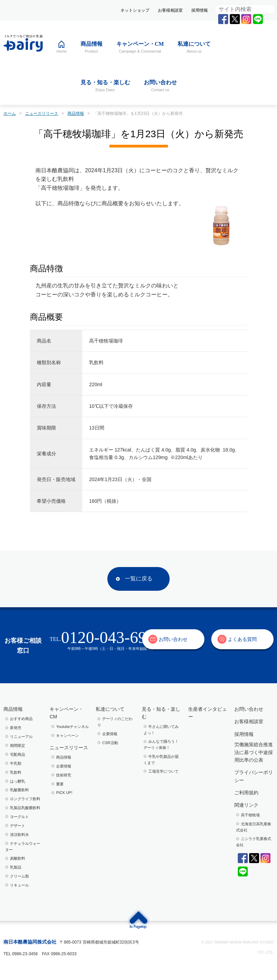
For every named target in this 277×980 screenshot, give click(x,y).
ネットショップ (135, 10)
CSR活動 (110, 743)
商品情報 (13, 709)
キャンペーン (67, 736)
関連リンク (246, 805)
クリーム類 (19, 876)
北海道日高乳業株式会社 (254, 827)
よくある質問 (242, 639)
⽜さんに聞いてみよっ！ (161, 730)
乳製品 (16, 867)
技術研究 (64, 775)
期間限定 (18, 745)
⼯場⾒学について (163, 771)
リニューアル (21, 737)
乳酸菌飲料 (19, 790)
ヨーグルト (19, 817)
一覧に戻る (139, 579)
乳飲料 (16, 772)
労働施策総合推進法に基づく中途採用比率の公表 (254, 752)
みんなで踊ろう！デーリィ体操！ (161, 744)
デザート (18, 826)
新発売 (16, 728)
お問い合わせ (173, 639)
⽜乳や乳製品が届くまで (161, 760)
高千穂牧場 (250, 815)
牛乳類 (16, 763)
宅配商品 (18, 754)
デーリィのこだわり (115, 722)
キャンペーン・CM (66, 713)
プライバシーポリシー (254, 776)
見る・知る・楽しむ (161, 713)
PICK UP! (64, 793)
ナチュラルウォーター (23, 847)
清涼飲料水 (19, 835)
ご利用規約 (246, 793)
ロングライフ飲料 (25, 799)
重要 (60, 784)
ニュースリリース (69, 748)
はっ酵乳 (18, 781)
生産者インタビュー (207, 713)
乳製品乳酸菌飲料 (25, 808)
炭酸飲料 (18, 858)
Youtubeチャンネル (72, 727)
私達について (110, 709)
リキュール (19, 885)
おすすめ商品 (21, 719)
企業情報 (64, 766)
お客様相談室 (170, 10)
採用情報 (200, 10)
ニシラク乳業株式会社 (254, 842)
